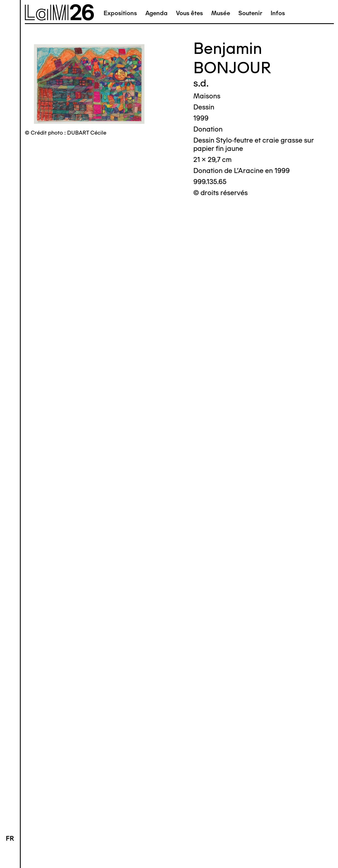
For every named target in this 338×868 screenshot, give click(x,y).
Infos (278, 13)
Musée (221, 13)
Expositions (120, 13)
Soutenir (250, 13)
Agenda (156, 13)
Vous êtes (189, 13)
